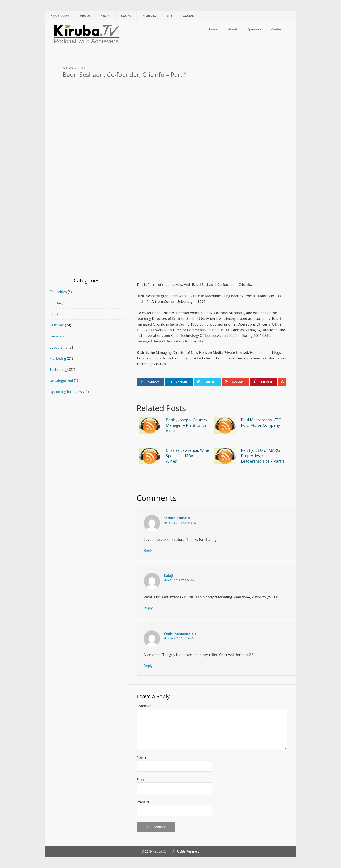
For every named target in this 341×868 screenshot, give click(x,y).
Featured (57, 325)
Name (141, 757)
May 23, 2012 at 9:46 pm (179, 580)
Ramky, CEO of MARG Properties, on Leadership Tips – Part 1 (263, 456)
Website (143, 802)
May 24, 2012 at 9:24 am (179, 638)
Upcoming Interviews (67, 392)
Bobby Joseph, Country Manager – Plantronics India (186, 425)
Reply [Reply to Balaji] (148, 608)
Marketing (58, 358)
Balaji (168, 576)
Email (141, 780)
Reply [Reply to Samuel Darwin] (148, 550)
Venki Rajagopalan (180, 633)
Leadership (59, 347)
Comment (145, 706)
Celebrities (58, 292)
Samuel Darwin (177, 518)
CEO (53, 303)
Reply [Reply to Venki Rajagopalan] (148, 666)
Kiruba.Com (161, 851)
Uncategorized (61, 381)
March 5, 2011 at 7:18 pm (180, 523)
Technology (59, 369)
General (56, 336)
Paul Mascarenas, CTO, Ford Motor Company (262, 422)
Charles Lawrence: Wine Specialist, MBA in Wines (187, 456)
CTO (53, 314)
